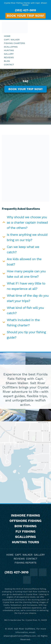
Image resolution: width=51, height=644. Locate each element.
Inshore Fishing (26, 515)
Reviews (19, 559)
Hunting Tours (26, 542)
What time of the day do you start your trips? (28, 298)
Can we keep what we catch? (23, 250)
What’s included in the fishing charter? (23, 323)
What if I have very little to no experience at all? (26, 286)
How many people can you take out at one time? (26, 274)
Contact (32, 559)
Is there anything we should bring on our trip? (27, 237)
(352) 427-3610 (25, 10)
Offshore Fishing (26, 521)
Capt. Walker (24, 555)
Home (10, 555)
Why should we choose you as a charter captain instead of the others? (27, 222)
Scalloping (26, 537)
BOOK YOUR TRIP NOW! (26, 16)
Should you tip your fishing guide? (26, 335)
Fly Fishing (25, 531)
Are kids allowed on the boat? (24, 262)
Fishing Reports (25, 563)
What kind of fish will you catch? (25, 310)
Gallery (39, 555)
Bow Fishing (25, 526)
